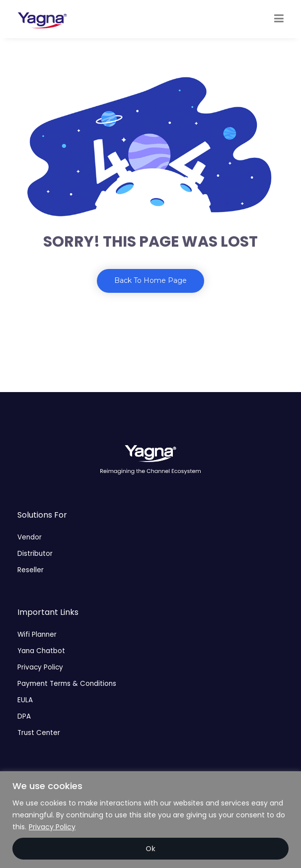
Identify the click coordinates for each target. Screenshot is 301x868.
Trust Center (39, 733)
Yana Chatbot (41, 651)
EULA (25, 700)
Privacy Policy (52, 827)
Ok (150, 849)
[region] (150, 820)
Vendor (30, 537)
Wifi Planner (37, 634)
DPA (24, 716)
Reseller (31, 570)
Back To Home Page (150, 280)
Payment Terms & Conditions (67, 684)
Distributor (35, 554)
